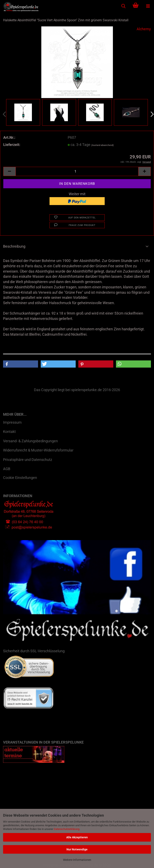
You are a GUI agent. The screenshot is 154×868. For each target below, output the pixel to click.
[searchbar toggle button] (123, 6)
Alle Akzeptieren (77, 837)
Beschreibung (14, 246)
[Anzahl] (77, 171)
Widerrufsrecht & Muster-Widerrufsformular (38, 450)
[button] (9, 171)
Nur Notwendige (77, 849)
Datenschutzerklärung (67, 829)
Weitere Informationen (77, 860)
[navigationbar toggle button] (148, 6)
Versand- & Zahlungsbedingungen (30, 441)
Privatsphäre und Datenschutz (28, 460)
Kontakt (9, 432)
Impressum (12, 422)
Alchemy (144, 29)
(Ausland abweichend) (102, 145)
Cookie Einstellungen (20, 478)
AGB (7, 469)
